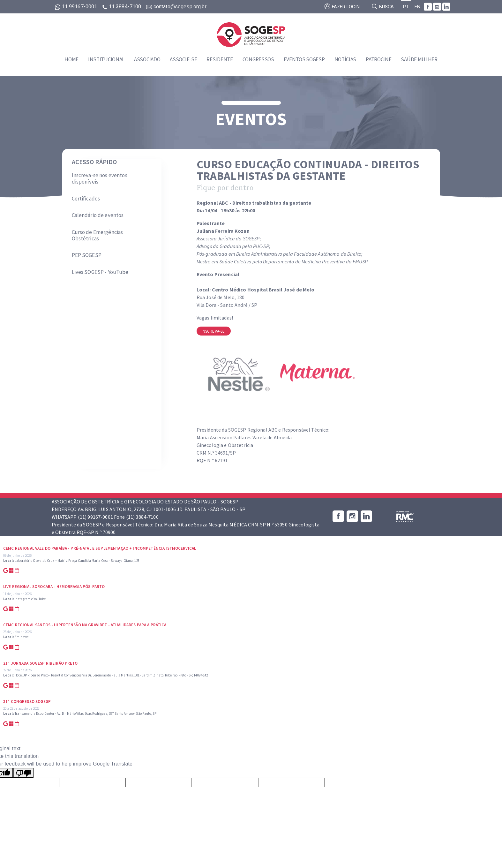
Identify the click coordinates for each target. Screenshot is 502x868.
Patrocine (378, 59)
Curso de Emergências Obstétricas (97, 235)
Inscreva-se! (214, 331)
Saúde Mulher (419, 59)
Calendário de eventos (98, 215)
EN (417, 7)
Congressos (258, 59)
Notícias (345, 59)
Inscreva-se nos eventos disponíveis (100, 179)
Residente (220, 59)
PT (406, 7)
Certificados (86, 199)
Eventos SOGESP (304, 59)
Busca (383, 6)
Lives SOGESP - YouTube (100, 272)
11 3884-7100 (122, 7)
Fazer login (342, 6)
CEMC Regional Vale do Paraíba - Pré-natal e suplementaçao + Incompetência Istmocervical (100, 548)
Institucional (106, 59)
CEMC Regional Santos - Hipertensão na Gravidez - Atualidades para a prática (85, 625)
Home (71, 59)
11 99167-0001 (77, 7)
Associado (147, 59)
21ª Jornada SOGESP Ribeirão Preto (41, 663)
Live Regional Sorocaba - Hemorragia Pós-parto (54, 587)
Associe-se (183, 59)
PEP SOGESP (87, 255)
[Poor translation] (23, 773)
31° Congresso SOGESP (27, 702)
